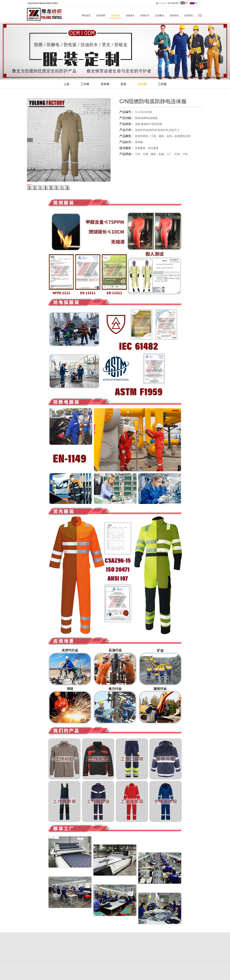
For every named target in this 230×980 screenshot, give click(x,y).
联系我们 (189, 15)
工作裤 (85, 84)
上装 (66, 84)
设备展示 (130, 15)
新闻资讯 (174, 15)
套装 (124, 84)
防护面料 (101, 15)
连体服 (142, 84)
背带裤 (105, 84)
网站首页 (86, 15)
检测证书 (145, 15)
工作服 (162, 84)
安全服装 (116, 15)
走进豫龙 (160, 15)
